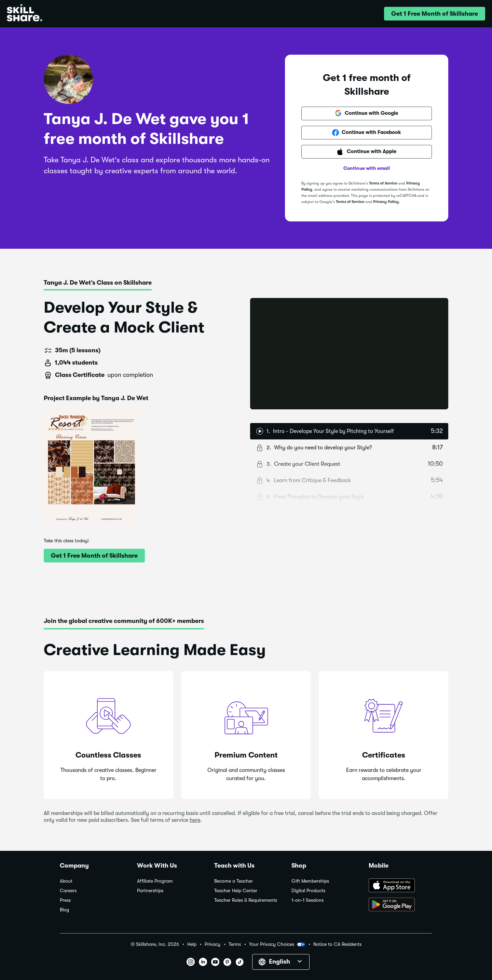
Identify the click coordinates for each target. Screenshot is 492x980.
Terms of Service (383, 183)
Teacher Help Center (236, 891)
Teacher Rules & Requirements (246, 900)
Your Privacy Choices (277, 944)
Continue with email (367, 168)
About (66, 881)
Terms (235, 944)
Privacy (213, 944)
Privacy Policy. (386, 202)
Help (192, 944)
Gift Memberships (310, 881)
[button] (435, 14)
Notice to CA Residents (337, 944)
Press (65, 900)
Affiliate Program (155, 881)
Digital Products (308, 891)
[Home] (25, 14)
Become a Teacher (234, 881)
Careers (68, 891)
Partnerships (150, 891)
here (195, 820)
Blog (64, 910)
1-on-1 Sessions (307, 900)
